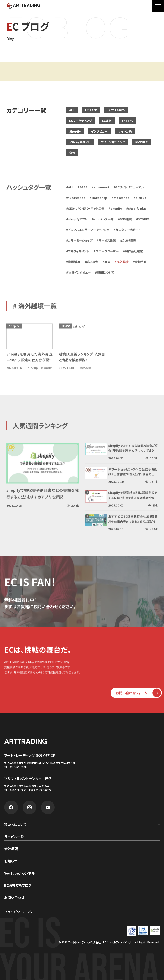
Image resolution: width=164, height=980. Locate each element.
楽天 (72, 153)
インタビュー (99, 131)
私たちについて (15, 825)
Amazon (91, 110)
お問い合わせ (14, 898)
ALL (72, 110)
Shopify (75, 131)
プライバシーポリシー (20, 912)
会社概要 (11, 849)
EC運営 (107, 121)
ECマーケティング (81, 121)
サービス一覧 (14, 837)
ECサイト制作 (116, 110)
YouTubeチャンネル (20, 874)
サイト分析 (125, 131)
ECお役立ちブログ (18, 886)
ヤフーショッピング (113, 142)
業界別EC (141, 142)
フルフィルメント (80, 142)
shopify (128, 121)
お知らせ (11, 861)
